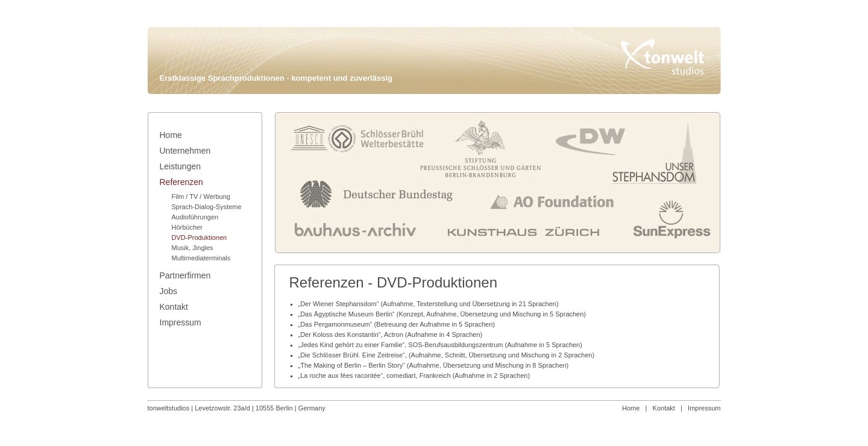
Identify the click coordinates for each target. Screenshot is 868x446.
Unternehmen (185, 151)
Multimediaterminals (201, 258)
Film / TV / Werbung (201, 196)
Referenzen (181, 182)
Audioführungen (195, 217)
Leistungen (181, 166)
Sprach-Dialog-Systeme (207, 207)
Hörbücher (187, 227)
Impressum (704, 408)
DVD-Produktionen (200, 237)
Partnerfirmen (185, 275)
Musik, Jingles (193, 248)
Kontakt (664, 408)
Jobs (169, 291)
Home (631, 408)
